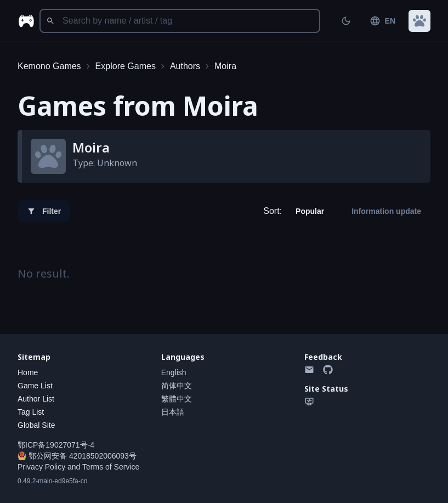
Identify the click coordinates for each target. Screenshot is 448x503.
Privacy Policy (41, 467)
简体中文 (177, 386)
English (174, 372)
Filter (44, 211)
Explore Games (126, 66)
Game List (35, 386)
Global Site (36, 425)
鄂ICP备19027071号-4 (56, 445)
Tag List (31, 412)
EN (382, 21)
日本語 (173, 412)
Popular (310, 211)
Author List (36, 399)
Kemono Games (49, 66)
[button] (419, 21)
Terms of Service (111, 467)
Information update (386, 211)
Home (28, 372)
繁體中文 (177, 399)
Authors (185, 66)
